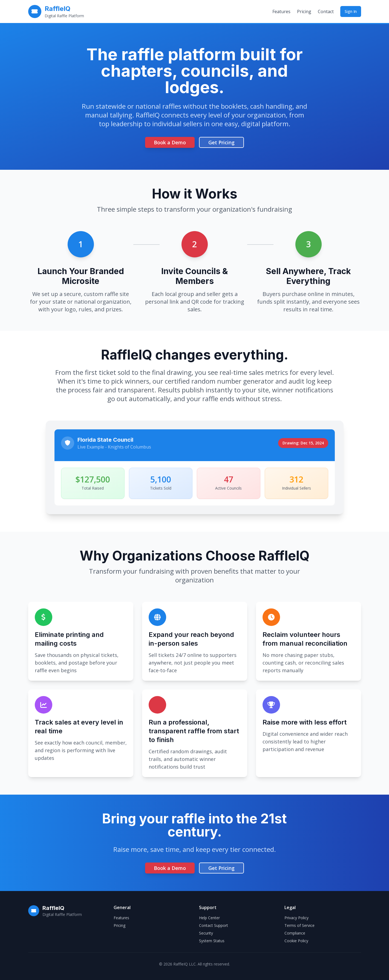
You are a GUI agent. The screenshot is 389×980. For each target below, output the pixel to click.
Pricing (304, 12)
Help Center (209, 918)
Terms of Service (299, 925)
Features (281, 12)
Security (206, 933)
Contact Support (214, 925)
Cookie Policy (296, 941)
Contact (326, 12)
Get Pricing (221, 142)
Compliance (295, 933)
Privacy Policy (296, 918)
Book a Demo (170, 142)
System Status (212, 941)
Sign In (351, 11)
